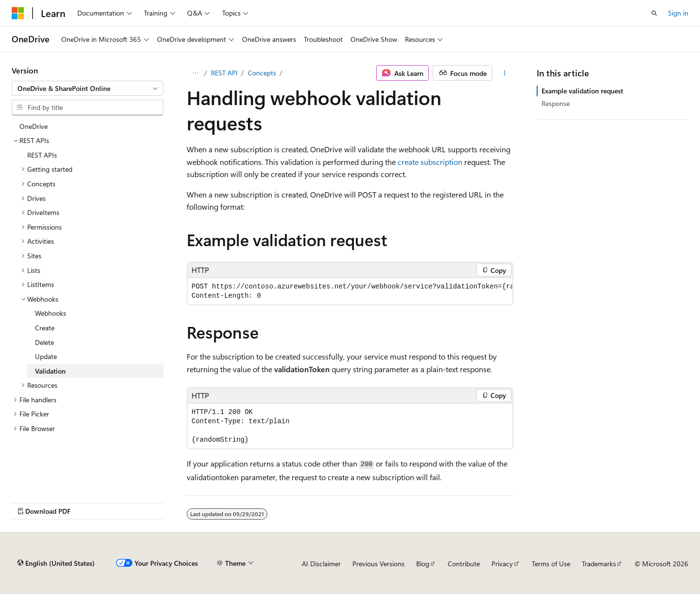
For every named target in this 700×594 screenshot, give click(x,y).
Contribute (464, 564)
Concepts (262, 73)
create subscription (430, 162)
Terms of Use (551, 564)
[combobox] (87, 89)
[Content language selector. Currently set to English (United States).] (56, 563)
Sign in (678, 13)
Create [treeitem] (45, 328)
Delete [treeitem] (44, 342)
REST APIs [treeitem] (42, 155)
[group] (350, 291)
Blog (423, 564)
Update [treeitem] (46, 356)
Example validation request (582, 91)
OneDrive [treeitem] (34, 126)
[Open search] (654, 13)
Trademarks (599, 564)
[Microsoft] (18, 13)
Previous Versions (378, 564)
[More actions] (505, 73)
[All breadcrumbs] (195, 73)
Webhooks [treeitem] (51, 313)
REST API (224, 73)
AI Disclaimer (321, 564)
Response (556, 103)
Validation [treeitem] (50, 371)
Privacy (502, 564)
